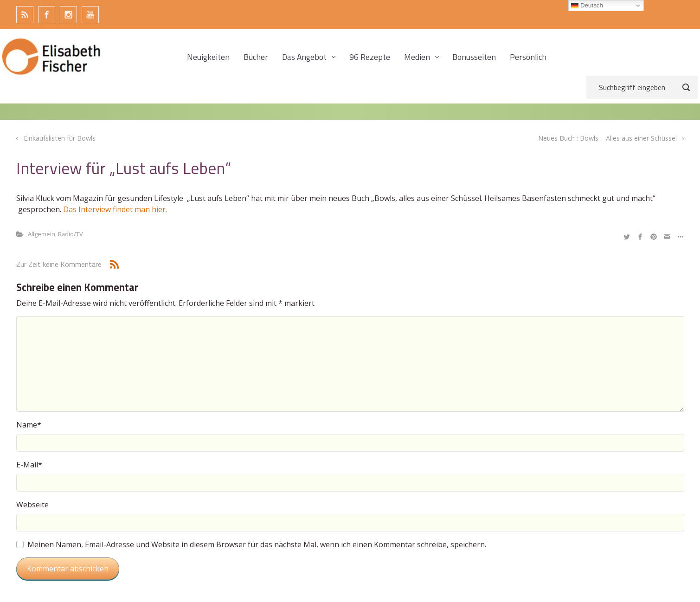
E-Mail (29, 465)
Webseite (32, 505)
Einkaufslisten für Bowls (60, 138)
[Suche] (642, 87)
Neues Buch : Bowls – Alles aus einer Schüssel (607, 138)
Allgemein (42, 234)
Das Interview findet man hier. (116, 209)
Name (29, 425)
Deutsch (587, 6)
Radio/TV (71, 234)
